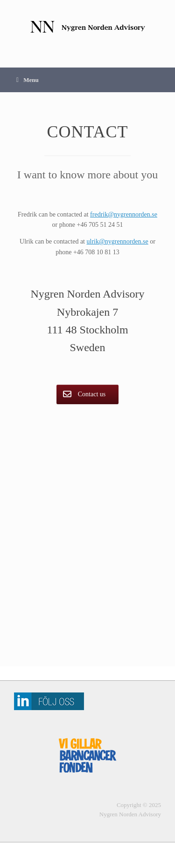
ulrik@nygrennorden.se (118, 241)
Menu (28, 80)
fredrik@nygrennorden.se (124, 214)
